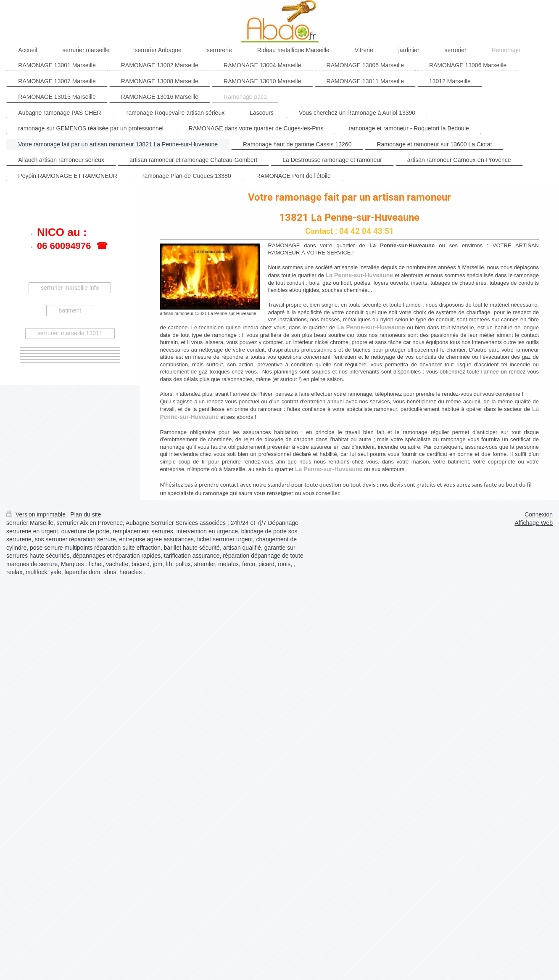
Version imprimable (37, 514)
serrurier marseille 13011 (70, 333)
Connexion (539, 514)
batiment (70, 310)
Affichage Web (534, 523)
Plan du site (86, 514)
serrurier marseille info (70, 288)
